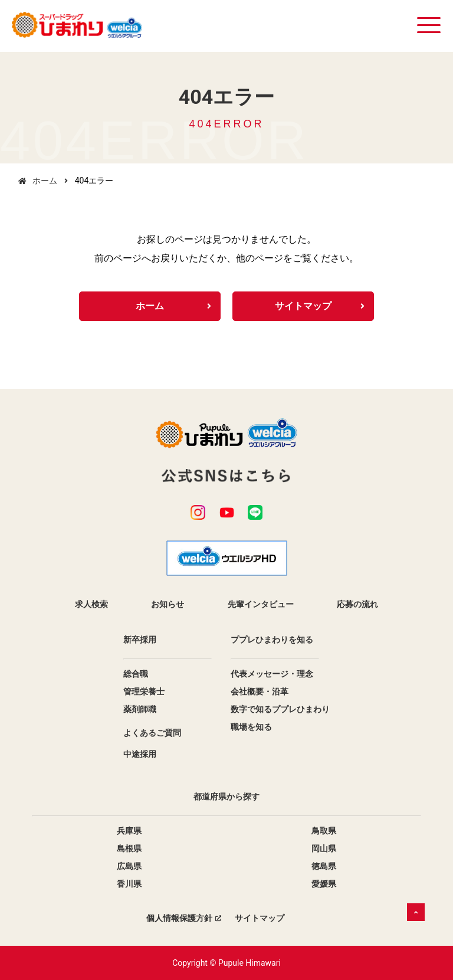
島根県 (129, 848)
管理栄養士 (144, 691)
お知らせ (168, 604)
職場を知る (251, 727)
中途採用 (140, 754)
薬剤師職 (140, 709)
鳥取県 (324, 831)
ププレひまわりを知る (272, 640)
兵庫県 (129, 831)
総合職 (136, 674)
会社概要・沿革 (260, 691)
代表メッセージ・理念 (272, 674)
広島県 (129, 866)
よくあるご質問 (152, 733)
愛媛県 (324, 884)
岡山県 (324, 848)
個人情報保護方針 (179, 918)
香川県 (129, 884)
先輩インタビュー (261, 604)
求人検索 (91, 604)
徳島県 (324, 866)
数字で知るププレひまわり (280, 709)
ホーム (45, 181)
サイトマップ (303, 306)
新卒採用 (140, 640)
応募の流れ (357, 604)
